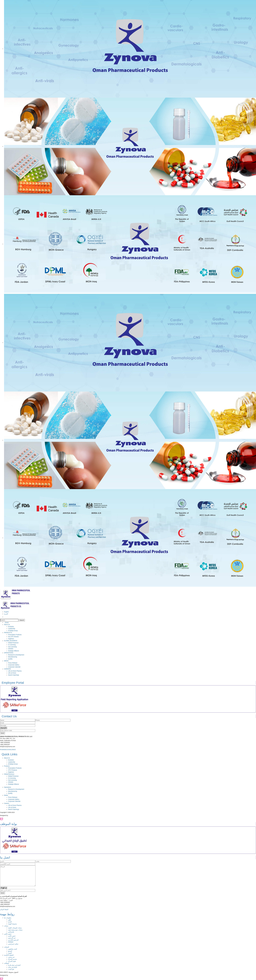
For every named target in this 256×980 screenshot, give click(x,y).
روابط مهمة (7, 914)
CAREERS (7, 669)
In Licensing (12, 645)
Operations (7, 787)
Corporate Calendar (14, 667)
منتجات (6, 926)
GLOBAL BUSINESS (11, 641)
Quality (10, 659)
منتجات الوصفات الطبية (15, 928)
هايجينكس (11, 932)
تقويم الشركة (12, 961)
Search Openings (14, 675)
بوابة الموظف (9, 824)
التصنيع (10, 951)
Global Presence (13, 643)
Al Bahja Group (13, 631)
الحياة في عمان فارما (14, 965)
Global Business (9, 774)
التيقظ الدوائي (4, 909)
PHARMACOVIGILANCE (8, 750)
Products (7, 766)
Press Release (13, 663)
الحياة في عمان (13, 967)
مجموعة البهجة (12, 924)
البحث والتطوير (12, 949)
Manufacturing (13, 657)
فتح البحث (11, 969)
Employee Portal (12, 683)
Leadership (12, 629)
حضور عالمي (8, 934)
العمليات (7, 947)
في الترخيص (12, 938)
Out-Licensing (12, 780)
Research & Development (16, 655)
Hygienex (11, 639)
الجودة (10, 953)
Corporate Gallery (14, 665)
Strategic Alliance (13, 651)
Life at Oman (12, 673)
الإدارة (10, 922)
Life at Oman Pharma (15, 671)
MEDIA (6, 661)
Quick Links (9, 754)
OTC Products (13, 770)
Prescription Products (15, 635)
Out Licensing (12, 647)
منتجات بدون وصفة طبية (15, 930)
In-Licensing (12, 778)
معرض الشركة (12, 959)
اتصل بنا (5, 857)
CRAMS (11, 649)
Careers (7, 803)
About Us (7, 625)
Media (6, 795)
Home (6, 623)
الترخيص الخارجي (13, 940)
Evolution (11, 627)
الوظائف (7, 963)
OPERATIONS (9, 653)
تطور (10, 920)
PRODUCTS (8, 633)
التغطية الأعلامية (9, 955)
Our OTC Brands (13, 637)
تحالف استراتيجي (13, 944)
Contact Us (8, 716)
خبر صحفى (11, 957)
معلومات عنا (8, 918)
